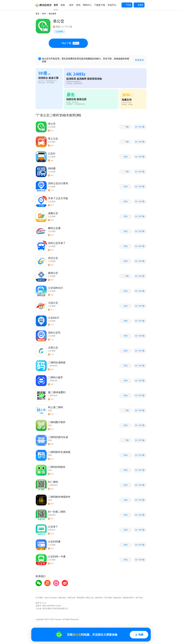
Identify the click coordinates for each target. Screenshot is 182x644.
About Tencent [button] (51, 598)
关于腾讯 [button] (39, 598)
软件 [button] (44, 14)
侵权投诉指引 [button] (128, 598)
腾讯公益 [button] (90, 598)
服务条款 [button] (62, 598)
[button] (44, 5)
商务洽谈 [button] (71, 598)
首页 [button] (37, 14)
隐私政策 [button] (117, 598)
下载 (126, 127)
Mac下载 (68, 43)
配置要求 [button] (140, 60)
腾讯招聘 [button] (81, 598)
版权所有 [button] (99, 598)
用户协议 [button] (139, 598)
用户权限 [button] (108, 598)
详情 (126, 157)
